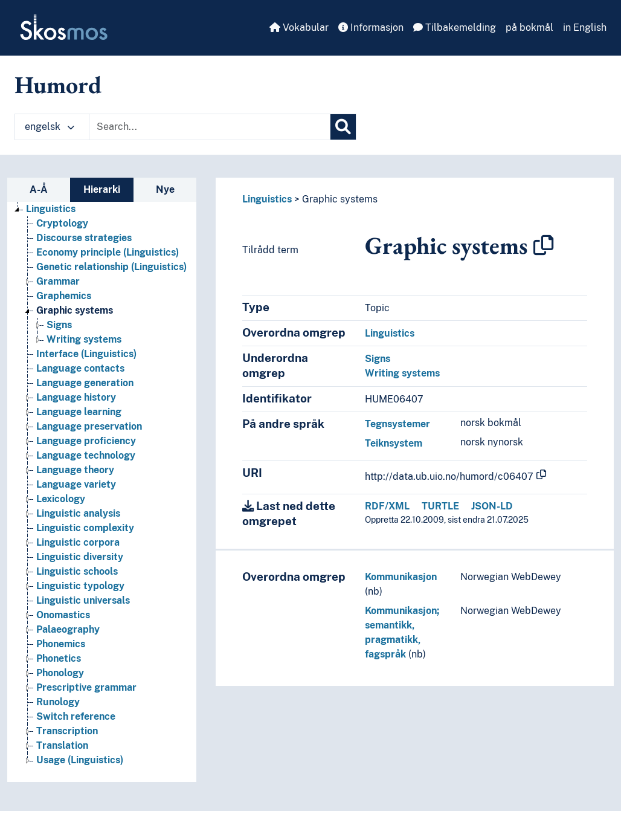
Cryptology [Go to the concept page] (62, 223)
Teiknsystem (394, 443)
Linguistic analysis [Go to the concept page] (78, 513)
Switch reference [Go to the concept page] (76, 716)
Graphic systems (340, 199)
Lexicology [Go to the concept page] (61, 499)
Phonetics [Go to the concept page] (59, 658)
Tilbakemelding (455, 27)
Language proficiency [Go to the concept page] (86, 441)
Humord (58, 85)
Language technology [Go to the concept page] (86, 455)
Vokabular (299, 27)
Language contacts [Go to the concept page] (80, 368)
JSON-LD (492, 506)
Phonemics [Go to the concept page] (61, 644)
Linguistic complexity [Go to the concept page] (85, 528)
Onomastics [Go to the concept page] (63, 615)
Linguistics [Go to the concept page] (51, 209)
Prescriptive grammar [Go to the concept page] (86, 687)
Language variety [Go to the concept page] (76, 484)
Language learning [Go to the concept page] (79, 412)
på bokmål (529, 27)
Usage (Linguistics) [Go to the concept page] (80, 760)
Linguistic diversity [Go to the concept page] (80, 557)
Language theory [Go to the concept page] (75, 470)
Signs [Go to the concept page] (59, 325)
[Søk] (343, 127)
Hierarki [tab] (102, 189)
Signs (378, 359)
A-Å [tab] (39, 189)
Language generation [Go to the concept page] (85, 383)
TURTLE (440, 506)
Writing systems (402, 373)
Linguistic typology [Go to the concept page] (80, 586)
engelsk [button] (50, 127)
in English (585, 27)
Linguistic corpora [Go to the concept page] (78, 542)
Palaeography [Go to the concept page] (68, 629)
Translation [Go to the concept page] (62, 745)
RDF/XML (387, 506)
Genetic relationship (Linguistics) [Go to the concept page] (111, 267)
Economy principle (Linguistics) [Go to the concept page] (108, 252)
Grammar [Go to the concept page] (58, 281)
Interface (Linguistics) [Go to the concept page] (86, 354)
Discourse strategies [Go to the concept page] (84, 238)
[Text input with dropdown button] (210, 127)
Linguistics (267, 199)
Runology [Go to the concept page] (58, 702)
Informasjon (371, 27)
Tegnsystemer (397, 424)
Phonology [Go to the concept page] (60, 673)
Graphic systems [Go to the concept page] (75, 310)
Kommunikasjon (401, 577)
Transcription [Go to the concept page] (67, 731)
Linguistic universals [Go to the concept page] (83, 600)
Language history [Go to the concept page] (76, 397)
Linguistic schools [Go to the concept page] (77, 571)
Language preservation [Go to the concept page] (89, 426)
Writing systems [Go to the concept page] (84, 339)
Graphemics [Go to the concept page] (64, 296)
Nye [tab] (165, 189)
